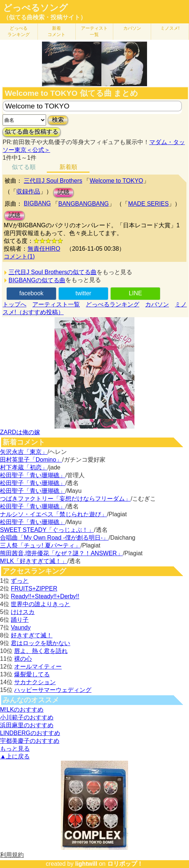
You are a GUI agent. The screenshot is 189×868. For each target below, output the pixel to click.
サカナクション (35, 682)
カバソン (132, 28)
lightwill (86, 864)
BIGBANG (37, 203)
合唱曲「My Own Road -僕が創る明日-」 (54, 538)
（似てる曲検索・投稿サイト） (45, 17)
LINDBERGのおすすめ (30, 733)
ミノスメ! (170, 28)
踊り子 (20, 620)
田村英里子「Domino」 (31, 460)
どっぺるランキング (113, 304)
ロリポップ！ (125, 864)
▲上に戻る (15, 756)
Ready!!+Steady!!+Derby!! (45, 596)
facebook (31, 293)
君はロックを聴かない (40, 643)
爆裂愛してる (32, 674)
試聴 (63, 192)
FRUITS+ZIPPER (34, 589)
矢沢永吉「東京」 (24, 452)
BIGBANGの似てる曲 (37, 280)
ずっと (20, 581)
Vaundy (21, 628)
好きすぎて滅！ (32, 635)
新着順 (68, 167)
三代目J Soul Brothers (53, 181)
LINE (136, 293)
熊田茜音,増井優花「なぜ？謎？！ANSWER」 (61, 553)
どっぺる (19, 31)
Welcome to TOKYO (116, 181)
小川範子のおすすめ (27, 717)
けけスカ (23, 612)
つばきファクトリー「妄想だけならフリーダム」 (65, 499)
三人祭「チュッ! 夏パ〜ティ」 (40, 545)
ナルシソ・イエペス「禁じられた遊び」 (53, 514)
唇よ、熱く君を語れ (41, 651)
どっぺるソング (35, 8)
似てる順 (24, 167)
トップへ (14, 304)
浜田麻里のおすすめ (27, 725)
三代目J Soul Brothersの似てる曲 (53, 272)
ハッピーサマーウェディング (53, 690)
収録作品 (28, 191)
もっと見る (15, 749)
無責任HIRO (44, 249)
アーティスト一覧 (56, 304)
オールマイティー (38, 667)
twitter (83, 293)
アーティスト (94, 31)
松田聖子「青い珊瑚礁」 (33, 475)
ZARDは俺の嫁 (20, 432)
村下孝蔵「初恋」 (24, 467)
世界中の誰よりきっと (40, 604)
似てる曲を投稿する (32, 132)
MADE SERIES (148, 204)
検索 (58, 120)
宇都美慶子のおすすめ (30, 741)
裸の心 (23, 659)
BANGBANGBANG (84, 204)
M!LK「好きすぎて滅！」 (34, 561)
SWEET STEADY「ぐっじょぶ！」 (47, 530)
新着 (56, 31)
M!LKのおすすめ (22, 710)
